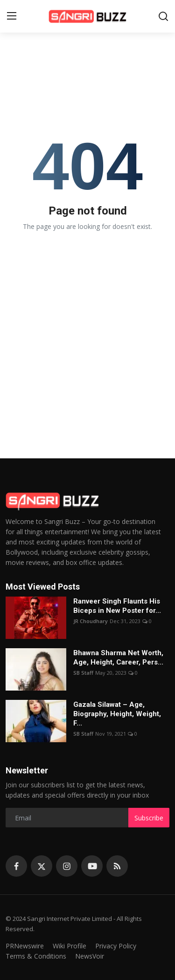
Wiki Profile (70, 946)
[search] (163, 16)
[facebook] (16, 866)
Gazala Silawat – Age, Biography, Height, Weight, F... (117, 714)
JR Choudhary (91, 621)
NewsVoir (90, 956)
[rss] (117, 866)
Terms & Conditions (36, 956)
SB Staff (83, 673)
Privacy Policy (116, 946)
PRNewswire (25, 946)
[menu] (12, 16)
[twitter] (42, 866)
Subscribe (149, 818)
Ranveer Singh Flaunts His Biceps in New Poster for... (117, 606)
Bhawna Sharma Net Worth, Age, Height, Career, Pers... (118, 658)
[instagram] (67, 866)
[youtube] (92, 866)
